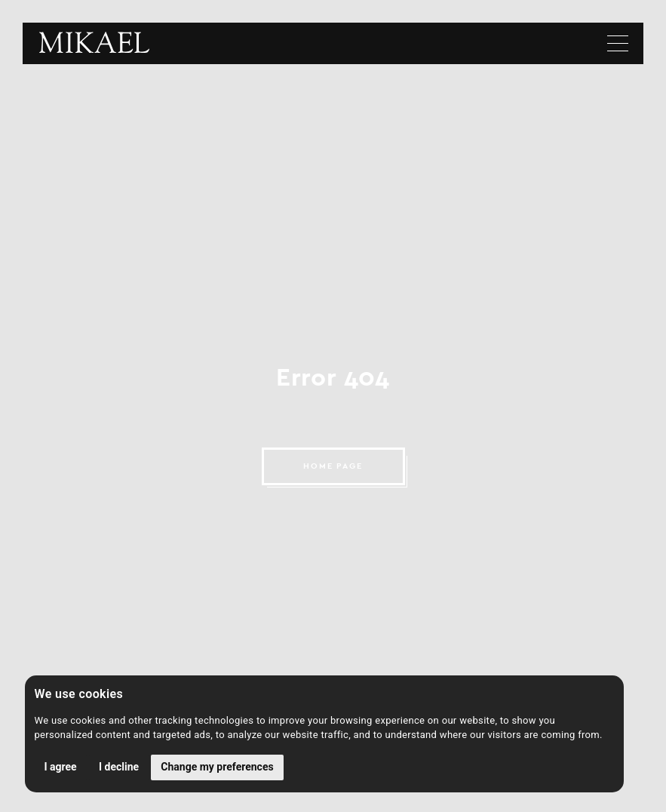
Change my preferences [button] (217, 767)
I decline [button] (119, 767)
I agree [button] (61, 767)
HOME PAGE (333, 466)
